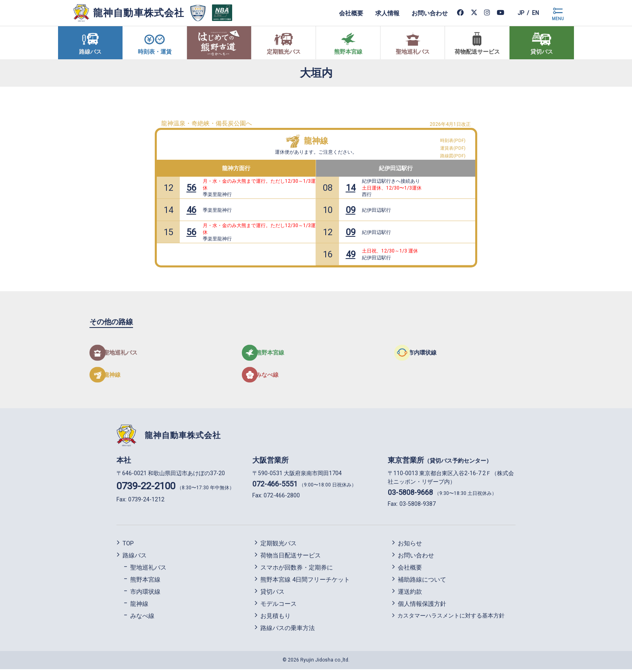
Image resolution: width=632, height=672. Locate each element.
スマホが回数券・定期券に (297, 570)
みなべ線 (142, 618)
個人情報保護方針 (422, 606)
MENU (558, 19)
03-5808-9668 (410, 495)
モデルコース (279, 606)
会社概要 (343, 13)
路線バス (135, 558)
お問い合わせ (422, 13)
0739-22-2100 (146, 489)
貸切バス (272, 594)
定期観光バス (279, 546)
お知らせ (410, 546)
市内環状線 (145, 594)
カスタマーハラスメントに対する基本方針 (451, 618)
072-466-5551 (275, 487)
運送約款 (410, 594)
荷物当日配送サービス (291, 558)
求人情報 (380, 13)
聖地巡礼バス (148, 570)
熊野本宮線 (145, 582)
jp (515, 13)
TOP (128, 546)
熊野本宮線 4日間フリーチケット (305, 582)
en (533, 13)
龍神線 (316, 141)
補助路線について (422, 582)
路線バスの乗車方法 (288, 630)
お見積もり (275, 618)
